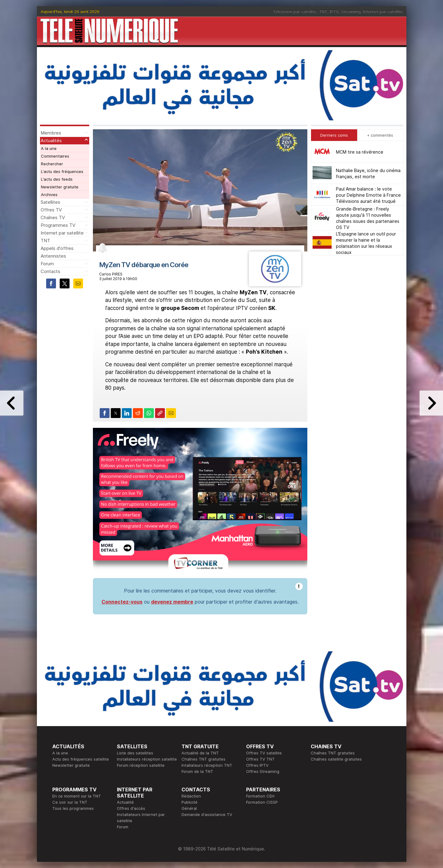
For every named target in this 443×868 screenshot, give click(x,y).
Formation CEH (260, 796)
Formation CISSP (262, 802)
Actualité (125, 802)
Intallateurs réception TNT (207, 765)
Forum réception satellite (141, 765)
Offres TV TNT (260, 759)
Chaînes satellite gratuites (336, 759)
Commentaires (55, 156)
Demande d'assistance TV (207, 814)
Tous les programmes (73, 808)
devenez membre (172, 602)
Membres (51, 133)
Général (189, 808)
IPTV (334, 11)
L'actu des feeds (57, 179)
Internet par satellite (383, 11)
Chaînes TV (53, 217)
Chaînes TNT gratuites (204, 759)
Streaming (351, 11)
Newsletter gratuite (60, 187)
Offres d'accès (131, 808)
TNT (323, 11)
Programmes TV (58, 225)
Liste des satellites (135, 753)
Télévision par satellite (295, 11)
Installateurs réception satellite (147, 759)
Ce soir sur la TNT (70, 802)
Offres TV (51, 210)
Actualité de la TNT (200, 753)
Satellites (50, 202)
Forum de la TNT (197, 771)
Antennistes (53, 256)
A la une (49, 148)
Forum (47, 264)
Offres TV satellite (264, 753)
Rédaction (191, 796)
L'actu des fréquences (62, 171)
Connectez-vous (122, 602)
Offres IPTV (257, 765)
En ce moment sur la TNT (77, 796)
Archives (49, 195)
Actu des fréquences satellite (81, 759)
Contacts (50, 271)
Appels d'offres (57, 248)
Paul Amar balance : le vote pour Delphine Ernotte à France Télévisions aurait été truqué (368, 195)
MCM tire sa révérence (360, 152)
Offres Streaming (263, 771)
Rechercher (52, 164)
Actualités (51, 141)
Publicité (190, 802)
